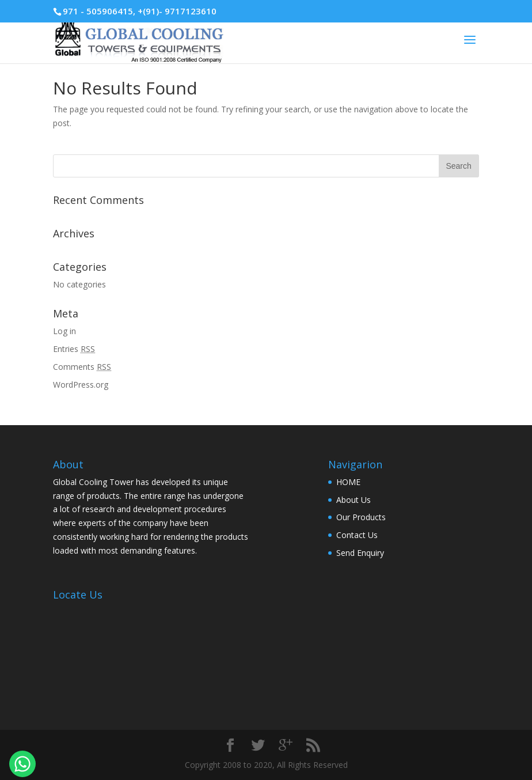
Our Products (361, 517)
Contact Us (357, 535)
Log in (64, 331)
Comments (82, 367)
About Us (354, 500)
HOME (348, 482)
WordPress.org (81, 385)
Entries (74, 349)
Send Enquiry (360, 553)
